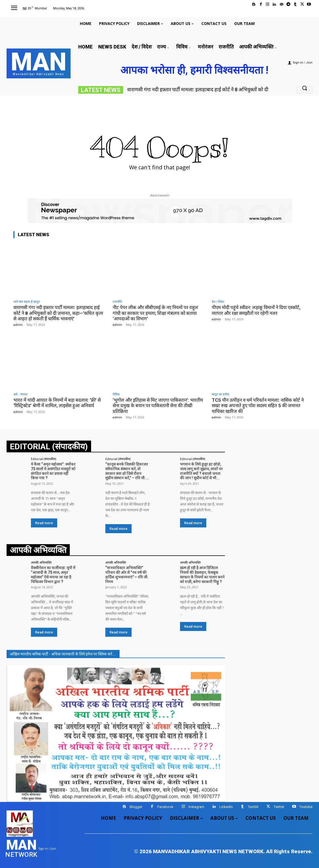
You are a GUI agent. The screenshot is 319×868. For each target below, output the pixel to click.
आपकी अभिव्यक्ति (41, 562)
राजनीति (117, 302)
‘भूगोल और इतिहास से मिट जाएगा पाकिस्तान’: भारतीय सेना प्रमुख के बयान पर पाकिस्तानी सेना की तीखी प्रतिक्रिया (158, 406)
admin (18, 325)
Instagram (196, 807)
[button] (304, 88)
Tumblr (253, 807)
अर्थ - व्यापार (21, 394)
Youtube (306, 807)
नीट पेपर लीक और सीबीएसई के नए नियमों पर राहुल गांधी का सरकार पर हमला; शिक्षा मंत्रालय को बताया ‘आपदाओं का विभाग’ (155, 313)
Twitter (279, 807)
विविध (116, 394)
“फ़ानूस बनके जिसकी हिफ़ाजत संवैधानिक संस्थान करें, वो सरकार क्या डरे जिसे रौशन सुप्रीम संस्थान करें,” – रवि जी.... (127, 471)
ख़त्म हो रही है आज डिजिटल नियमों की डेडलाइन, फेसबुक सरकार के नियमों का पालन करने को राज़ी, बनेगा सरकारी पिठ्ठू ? (202, 575)
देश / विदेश (218, 302)
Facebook (165, 807)
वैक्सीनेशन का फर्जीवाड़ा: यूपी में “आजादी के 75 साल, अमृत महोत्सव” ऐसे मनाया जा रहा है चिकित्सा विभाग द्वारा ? (53, 575)
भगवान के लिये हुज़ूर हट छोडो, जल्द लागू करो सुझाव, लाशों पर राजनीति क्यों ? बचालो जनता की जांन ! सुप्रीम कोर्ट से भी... (201, 471)
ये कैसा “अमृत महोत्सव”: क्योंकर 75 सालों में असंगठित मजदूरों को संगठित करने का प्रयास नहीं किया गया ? (53, 471)
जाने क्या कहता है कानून (27, 302)
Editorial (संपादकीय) (43, 459)
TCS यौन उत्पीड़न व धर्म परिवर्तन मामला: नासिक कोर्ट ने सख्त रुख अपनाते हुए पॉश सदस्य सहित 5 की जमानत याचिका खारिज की (258, 406)
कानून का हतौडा (221, 394)
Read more (44, 523)
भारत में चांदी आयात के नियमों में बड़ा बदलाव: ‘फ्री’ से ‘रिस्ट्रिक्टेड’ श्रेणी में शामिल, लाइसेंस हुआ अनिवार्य (57, 403)
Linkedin (226, 807)
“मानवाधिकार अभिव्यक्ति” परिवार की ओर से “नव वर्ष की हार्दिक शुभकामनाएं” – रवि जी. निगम (127, 575)
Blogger (136, 807)
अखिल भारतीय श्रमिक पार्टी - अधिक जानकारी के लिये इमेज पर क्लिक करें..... (63, 654)
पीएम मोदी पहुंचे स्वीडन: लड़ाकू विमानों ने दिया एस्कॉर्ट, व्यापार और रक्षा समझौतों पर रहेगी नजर (256, 310)
